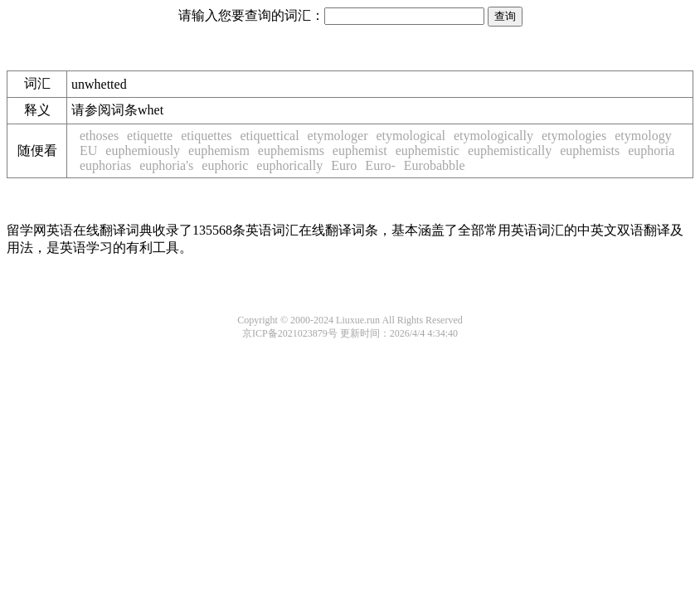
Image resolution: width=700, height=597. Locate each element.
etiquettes (206, 136)
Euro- (380, 165)
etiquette (150, 136)
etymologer (338, 136)
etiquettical (270, 136)
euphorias (105, 165)
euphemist (360, 150)
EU (88, 150)
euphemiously (143, 150)
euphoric (225, 165)
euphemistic (428, 150)
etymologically (493, 136)
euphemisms (291, 150)
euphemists (590, 150)
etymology (643, 136)
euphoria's (166, 165)
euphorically (289, 165)
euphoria (651, 150)
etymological (411, 136)
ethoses (99, 136)
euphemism (219, 150)
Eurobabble (435, 165)
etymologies (574, 136)
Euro (344, 165)
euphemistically (510, 150)
